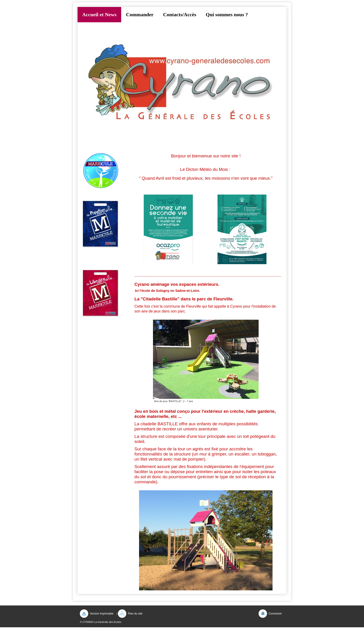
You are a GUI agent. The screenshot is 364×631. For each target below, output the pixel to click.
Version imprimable (102, 614)
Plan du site (135, 614)
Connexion (275, 614)
